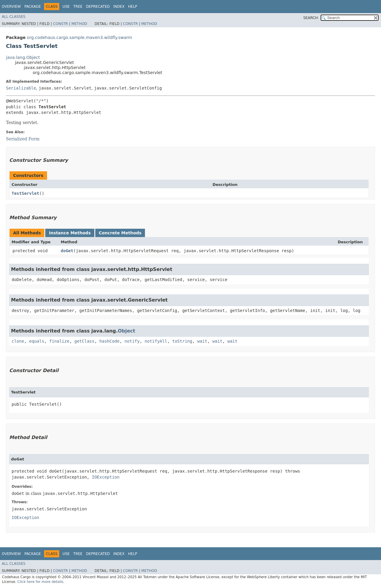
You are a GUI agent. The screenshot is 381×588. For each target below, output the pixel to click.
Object (127, 331)
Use (66, 7)
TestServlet (25, 193)
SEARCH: (311, 18)
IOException (106, 477)
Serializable (21, 88)
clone (18, 341)
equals (37, 341)
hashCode (109, 341)
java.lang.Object (23, 57)
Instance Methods (70, 233)
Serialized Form (23, 139)
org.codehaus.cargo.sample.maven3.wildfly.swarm (79, 37)
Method (79, 24)
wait (202, 341)
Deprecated (98, 7)
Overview (11, 7)
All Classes (14, 17)
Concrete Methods (120, 233)
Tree (78, 7)
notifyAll (156, 341)
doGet (67, 251)
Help (133, 7)
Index (119, 7)
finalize (59, 341)
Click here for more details (40, 582)
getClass (84, 341)
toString (182, 341)
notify (132, 341)
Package (33, 7)
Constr (60, 24)
